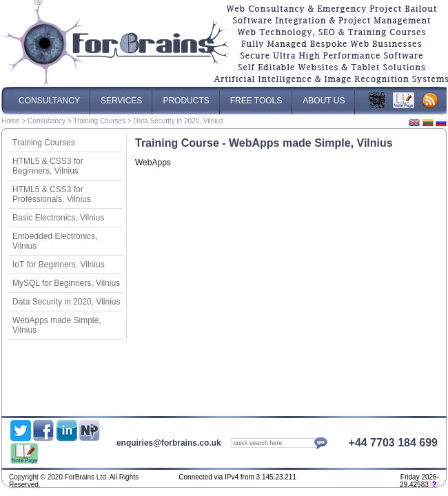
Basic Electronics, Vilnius (58, 218)
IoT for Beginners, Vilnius (59, 265)
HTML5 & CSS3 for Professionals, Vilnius (52, 194)
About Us (324, 96)
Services (121, 96)
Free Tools (256, 96)
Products (186, 96)
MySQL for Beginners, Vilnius (66, 283)
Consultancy (47, 121)
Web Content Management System (378, 478)
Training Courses (99, 121)
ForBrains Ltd (323, 478)
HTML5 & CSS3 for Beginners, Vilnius (48, 166)
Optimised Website (344, 478)
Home (11, 121)
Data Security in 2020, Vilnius (67, 302)
